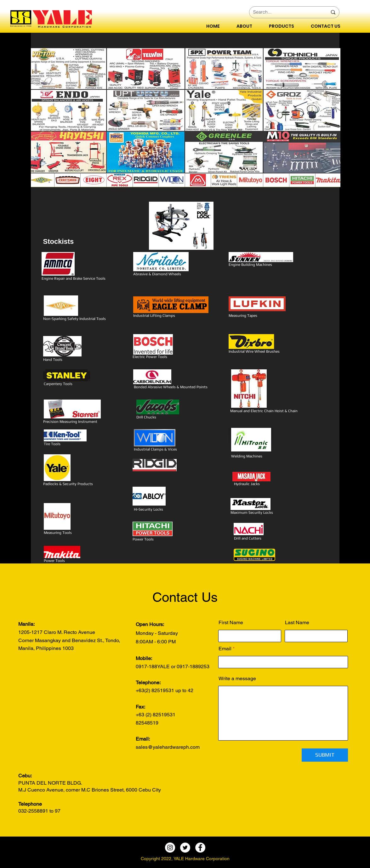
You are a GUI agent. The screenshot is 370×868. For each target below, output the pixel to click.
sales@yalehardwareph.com (168, 747)
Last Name (297, 623)
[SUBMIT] (325, 755)
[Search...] (285, 12)
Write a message (237, 679)
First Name (231, 623)
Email (225, 649)
